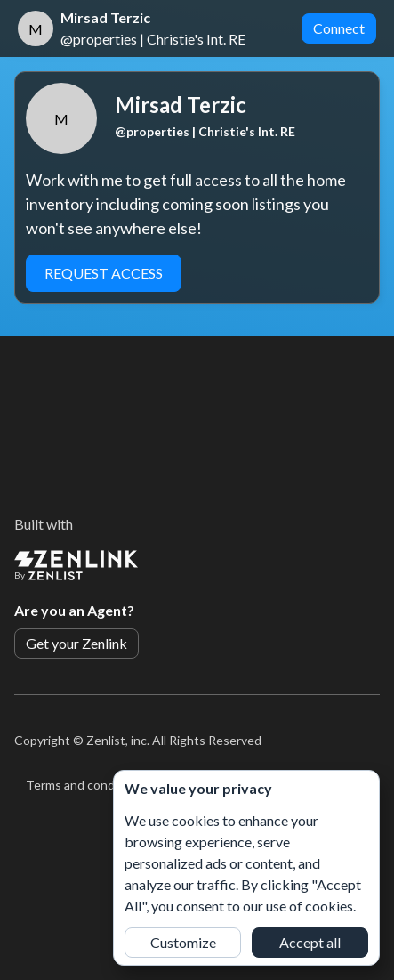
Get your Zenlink (76, 643)
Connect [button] (339, 28)
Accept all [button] (310, 942)
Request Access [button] (104, 273)
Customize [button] (183, 942)
